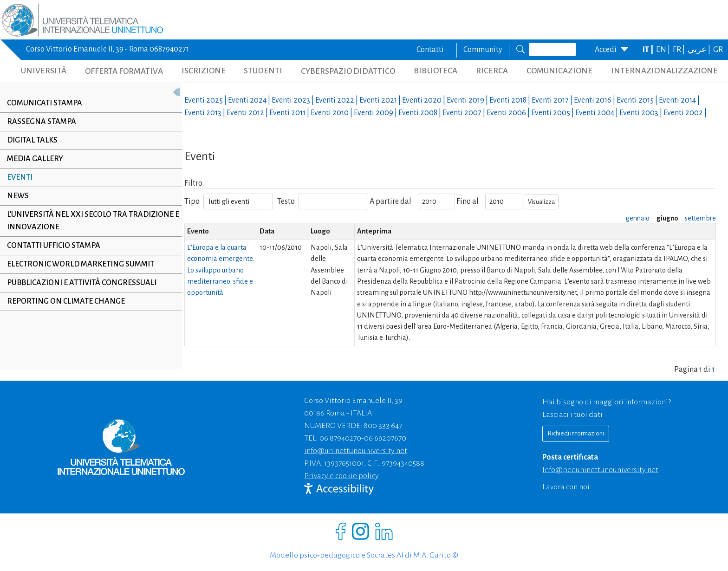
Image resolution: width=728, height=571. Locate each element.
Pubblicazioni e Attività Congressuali (82, 283)
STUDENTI (263, 71)
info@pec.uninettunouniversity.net (600, 470)
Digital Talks (32, 140)
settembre (700, 218)
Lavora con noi (566, 487)
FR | (679, 50)
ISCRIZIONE (204, 71)
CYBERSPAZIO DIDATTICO (348, 71)
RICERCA (492, 71)
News (18, 196)
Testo (286, 201)
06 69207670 (385, 438)
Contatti (430, 50)
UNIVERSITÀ (44, 71)
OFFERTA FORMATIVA (124, 71)
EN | (664, 50)
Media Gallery (35, 159)
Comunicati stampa (45, 103)
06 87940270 (340, 438)
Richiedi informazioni (576, 433)
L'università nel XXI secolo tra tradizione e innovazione (90, 221)
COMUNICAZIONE (559, 71)
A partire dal (390, 201)
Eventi (20, 177)
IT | (649, 50)
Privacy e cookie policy (341, 476)
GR (718, 50)
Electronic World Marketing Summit (81, 264)
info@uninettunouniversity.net (356, 451)
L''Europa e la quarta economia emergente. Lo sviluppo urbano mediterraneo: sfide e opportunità (221, 270)
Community (483, 50)
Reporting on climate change (66, 301)
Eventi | (206, 100)
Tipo (192, 201)
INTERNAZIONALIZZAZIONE (664, 71)
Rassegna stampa (42, 122)
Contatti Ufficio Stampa (54, 246)
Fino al (468, 201)
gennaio (638, 218)
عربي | (700, 50)
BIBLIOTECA (435, 71)
